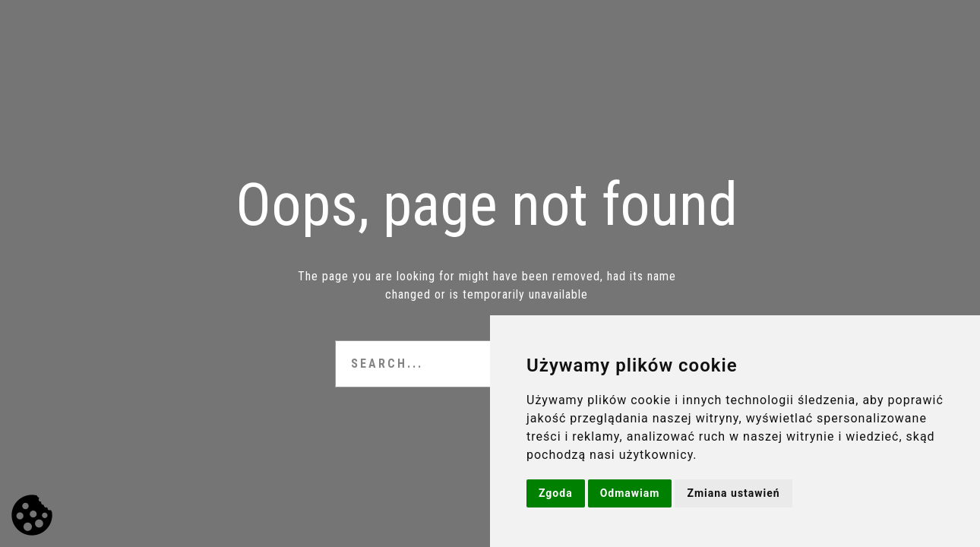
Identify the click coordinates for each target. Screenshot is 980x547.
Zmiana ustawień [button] (733, 493)
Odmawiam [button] (630, 493)
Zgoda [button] (556, 493)
